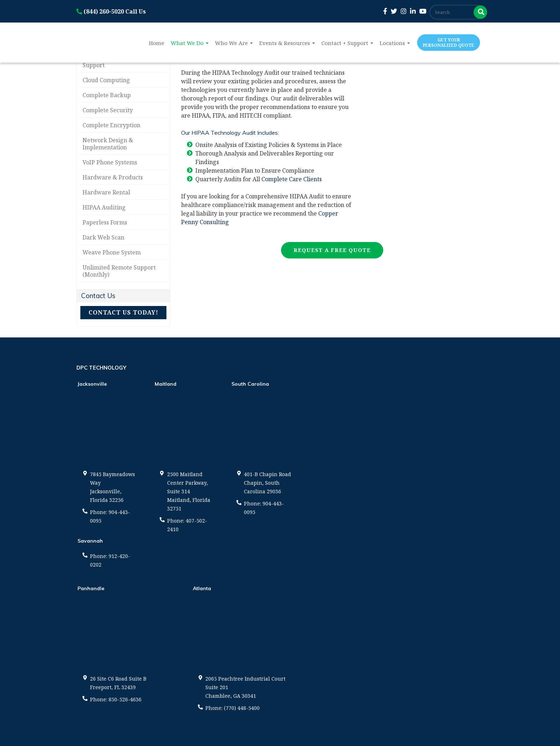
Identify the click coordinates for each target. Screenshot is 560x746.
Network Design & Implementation (108, 144)
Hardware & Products (113, 177)
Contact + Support (347, 43)
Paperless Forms (105, 222)
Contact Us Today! (123, 312)
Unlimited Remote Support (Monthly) (119, 271)
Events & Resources (287, 43)
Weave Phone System (112, 252)
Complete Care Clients (292, 179)
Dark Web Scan (103, 237)
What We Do (190, 43)
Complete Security (108, 110)
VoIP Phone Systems (110, 162)
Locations (395, 43)
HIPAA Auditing (104, 207)
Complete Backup (107, 95)
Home (157, 43)
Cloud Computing (106, 80)
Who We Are (234, 43)
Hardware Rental (106, 192)
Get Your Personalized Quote (449, 43)
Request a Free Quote (332, 250)
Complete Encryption (111, 125)
